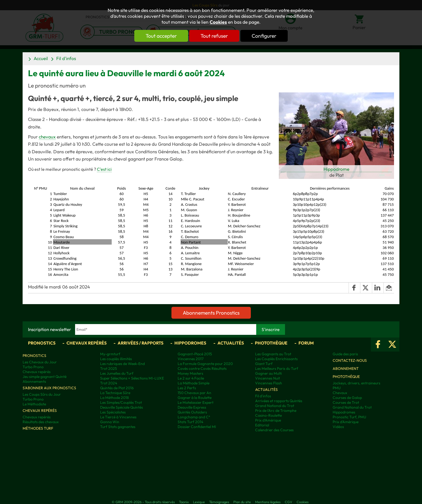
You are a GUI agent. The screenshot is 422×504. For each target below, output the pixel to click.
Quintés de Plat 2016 (117, 388)
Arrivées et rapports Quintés (279, 401)
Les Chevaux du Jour (40, 362)
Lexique (199, 502)
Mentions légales (268, 502)
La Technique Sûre (115, 393)
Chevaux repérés (87, 343)
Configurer (264, 36)
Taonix (184, 502)
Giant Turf (264, 364)
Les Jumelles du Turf (117, 373)
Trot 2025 (109, 369)
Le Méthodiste (34, 404)
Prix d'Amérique (268, 420)
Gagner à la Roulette (195, 398)
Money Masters (190, 373)
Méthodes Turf (38, 428)
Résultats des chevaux (41, 422)
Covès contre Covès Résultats (202, 369)
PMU (337, 388)
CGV (289, 502)
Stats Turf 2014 (190, 422)
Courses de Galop (347, 398)
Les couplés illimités (116, 359)
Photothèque (271, 343)
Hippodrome (336, 169)
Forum (306, 343)
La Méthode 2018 (115, 398)
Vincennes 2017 (191, 359)
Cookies (218, 22)
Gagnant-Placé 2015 (195, 354)
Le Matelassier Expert (196, 402)
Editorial (262, 425)
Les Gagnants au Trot (273, 354)
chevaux (47, 137)
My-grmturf (110, 354)
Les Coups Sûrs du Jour (42, 394)
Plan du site (242, 502)
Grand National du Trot (275, 406)
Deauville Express (192, 407)
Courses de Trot (346, 402)
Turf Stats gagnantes (118, 427)
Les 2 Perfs (187, 388)
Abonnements (34, 381)
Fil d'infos (66, 58)
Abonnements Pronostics (211, 313)
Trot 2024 (109, 383)
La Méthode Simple (194, 383)
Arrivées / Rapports (140, 343)
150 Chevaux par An (194, 393)
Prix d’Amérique (346, 422)
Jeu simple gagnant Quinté (45, 377)
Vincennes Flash (269, 383)
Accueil (41, 58)
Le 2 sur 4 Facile (191, 378)
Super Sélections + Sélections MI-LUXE (132, 378)
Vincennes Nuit (268, 378)
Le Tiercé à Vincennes (118, 417)
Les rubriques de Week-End (122, 364)
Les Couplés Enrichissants (276, 359)
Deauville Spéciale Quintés (122, 407)
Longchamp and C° (194, 417)
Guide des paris (345, 354)
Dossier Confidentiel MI (197, 427)
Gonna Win (110, 422)
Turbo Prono (33, 367)
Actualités (231, 343)
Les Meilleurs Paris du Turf (277, 369)
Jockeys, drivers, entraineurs (356, 383)
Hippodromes (190, 343)
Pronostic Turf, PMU (349, 417)
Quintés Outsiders (192, 412)
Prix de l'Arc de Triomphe (276, 411)
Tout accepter (161, 36)
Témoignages (219, 502)
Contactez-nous (350, 360)
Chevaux (340, 393)
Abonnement (346, 369)
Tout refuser (214, 36)
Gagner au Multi (268, 373)
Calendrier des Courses (274, 430)
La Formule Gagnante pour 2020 (205, 364)
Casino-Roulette (268, 415)
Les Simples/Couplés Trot (121, 402)
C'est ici (104, 169)
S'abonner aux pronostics (49, 388)
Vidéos (338, 427)
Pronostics (42, 343)
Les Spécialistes (113, 412)
